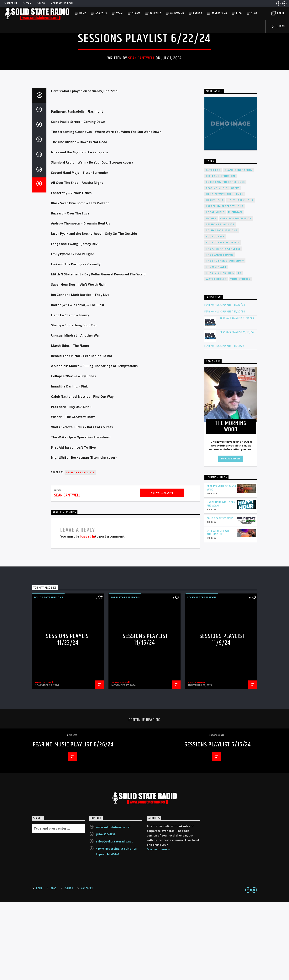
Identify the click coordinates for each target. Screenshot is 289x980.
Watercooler (216, 357)
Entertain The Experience (226, 260)
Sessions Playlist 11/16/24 (237, 410)
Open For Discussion (236, 296)
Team (27, 3)
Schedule (11, 3)
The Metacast (216, 345)
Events (198, 13)
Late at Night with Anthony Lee (219, 610)
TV (239, 351)
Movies (211, 296)
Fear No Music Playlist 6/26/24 (73, 823)
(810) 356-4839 (106, 912)
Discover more (159, 928)
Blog (41, 3)
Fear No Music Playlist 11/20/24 (225, 390)
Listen (278, 27)
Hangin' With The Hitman (225, 272)
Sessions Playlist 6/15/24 (218, 823)
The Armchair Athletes (223, 327)
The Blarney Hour (220, 333)
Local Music (215, 290)
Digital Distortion (221, 254)
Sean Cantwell (141, 97)
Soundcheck (215, 314)
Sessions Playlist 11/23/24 (237, 396)
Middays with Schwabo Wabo (221, 566)
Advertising (219, 13)
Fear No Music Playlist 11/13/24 (224, 424)
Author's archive (162, 571)
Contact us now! (61, 3)
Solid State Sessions (144, 65)
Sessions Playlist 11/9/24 (222, 717)
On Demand (177, 13)
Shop (254, 13)
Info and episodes (231, 537)
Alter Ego (213, 248)
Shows (136, 13)
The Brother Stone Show (225, 339)
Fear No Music (217, 266)
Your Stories (240, 357)
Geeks (235, 266)
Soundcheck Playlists (223, 320)
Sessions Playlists (80, 550)
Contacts (87, 966)
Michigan (235, 290)
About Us (101, 13)
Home (83, 13)
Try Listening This (220, 351)
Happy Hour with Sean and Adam (221, 582)
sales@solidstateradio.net (114, 919)
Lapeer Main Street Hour (225, 284)
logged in (88, 614)
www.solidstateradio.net (113, 905)
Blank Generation (239, 248)
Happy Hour (215, 278)
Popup (278, 13)
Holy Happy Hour (241, 278)
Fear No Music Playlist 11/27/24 (225, 383)
